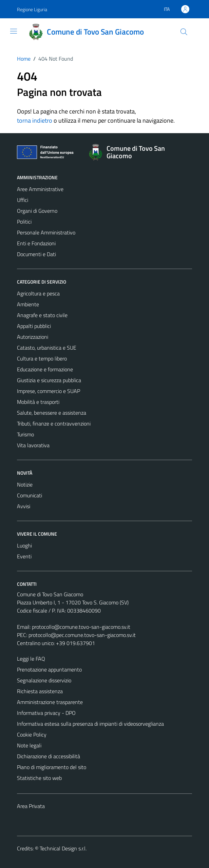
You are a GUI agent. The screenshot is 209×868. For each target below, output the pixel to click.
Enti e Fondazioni (36, 243)
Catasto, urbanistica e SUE (47, 348)
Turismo (25, 434)
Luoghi (24, 545)
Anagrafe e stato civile (42, 315)
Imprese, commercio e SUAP (49, 391)
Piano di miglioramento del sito (52, 767)
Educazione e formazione (45, 369)
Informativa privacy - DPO (46, 713)
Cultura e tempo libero (42, 358)
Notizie (25, 484)
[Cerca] (184, 32)
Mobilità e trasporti (38, 402)
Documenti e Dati (36, 254)
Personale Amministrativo (46, 232)
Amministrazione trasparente (50, 702)
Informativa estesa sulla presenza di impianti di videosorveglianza (90, 724)
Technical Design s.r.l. (63, 848)
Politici (24, 222)
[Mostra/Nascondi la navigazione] (14, 31)
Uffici (23, 200)
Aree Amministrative (40, 189)
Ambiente (28, 304)
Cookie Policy (32, 735)
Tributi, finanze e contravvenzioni (54, 423)
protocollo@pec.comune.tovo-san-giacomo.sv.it (82, 635)
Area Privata (31, 806)
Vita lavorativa (33, 445)
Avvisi (24, 506)
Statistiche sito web (39, 778)
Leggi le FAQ (31, 659)
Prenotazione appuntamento (49, 669)
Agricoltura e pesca (38, 293)
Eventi (24, 556)
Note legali (29, 745)
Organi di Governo (37, 211)
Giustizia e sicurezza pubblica (49, 380)
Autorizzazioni (33, 337)
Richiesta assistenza (40, 691)
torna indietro (35, 120)
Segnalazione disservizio (44, 680)
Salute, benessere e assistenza (52, 413)
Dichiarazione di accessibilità (49, 756)
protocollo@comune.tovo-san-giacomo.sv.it (81, 627)
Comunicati (30, 495)
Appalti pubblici (34, 326)
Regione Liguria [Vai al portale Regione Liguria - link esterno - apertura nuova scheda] (32, 9)
